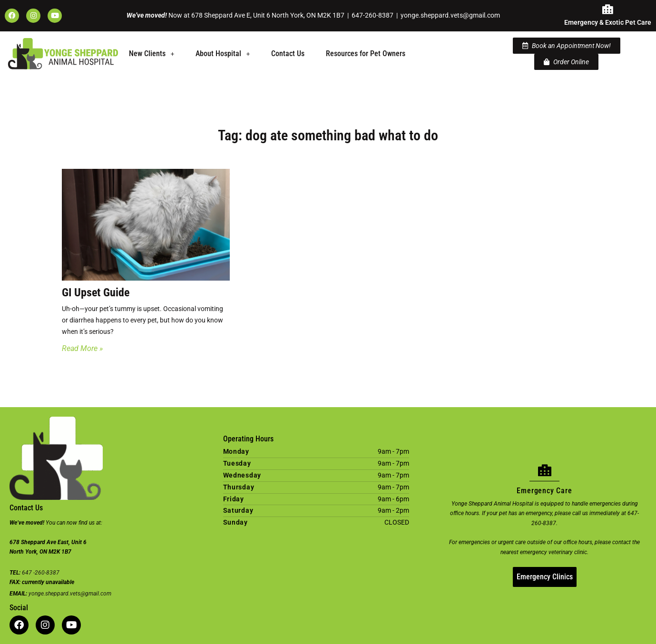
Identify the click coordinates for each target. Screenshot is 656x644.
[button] (152, 54)
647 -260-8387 (41, 573)
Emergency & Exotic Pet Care (608, 22)
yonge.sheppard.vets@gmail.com (450, 15)
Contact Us (288, 54)
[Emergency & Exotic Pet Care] (608, 10)
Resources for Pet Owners (366, 54)
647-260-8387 (372, 15)
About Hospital (223, 54)
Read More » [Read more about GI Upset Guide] (82, 348)
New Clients (152, 54)
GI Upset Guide (96, 293)
